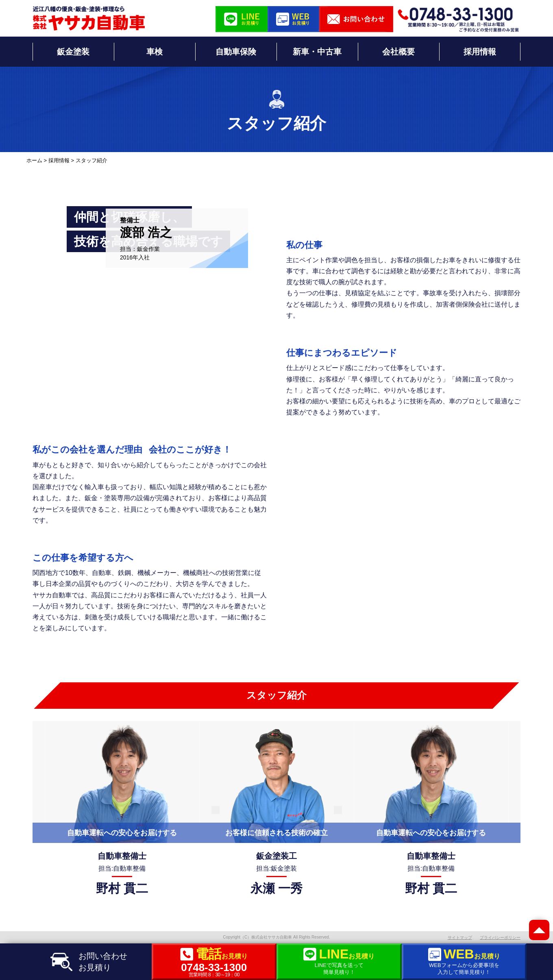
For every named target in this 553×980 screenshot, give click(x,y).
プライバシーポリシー (500, 938)
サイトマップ (460, 938)
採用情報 (480, 52)
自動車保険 (236, 52)
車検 (155, 52)
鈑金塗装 (73, 52)
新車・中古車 (317, 52)
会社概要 (398, 52)
